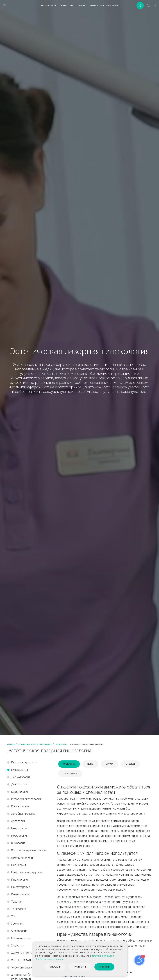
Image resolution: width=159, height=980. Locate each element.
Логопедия (18, 821)
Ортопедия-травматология (29, 850)
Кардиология (20, 792)
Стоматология (21, 894)
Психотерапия (21, 887)
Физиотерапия (21, 938)
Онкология (18, 843)
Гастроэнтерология (24, 762)
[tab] (69, 764)
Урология (17, 924)
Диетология (19, 784)
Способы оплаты (108, 5)
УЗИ (14, 916)
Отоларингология (23, 858)
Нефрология (19, 836)
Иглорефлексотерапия (26, 799)
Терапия (17, 902)
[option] (79, 368)
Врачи (82, 5)
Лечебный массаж (23, 814)
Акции (92, 5)
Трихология (19, 909)
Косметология (20, 806)
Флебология (19, 931)
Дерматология (21, 777)
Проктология (20, 880)
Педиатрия (18, 865)
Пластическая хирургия (27, 872)
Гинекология (19, 770)
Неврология (19, 828)
